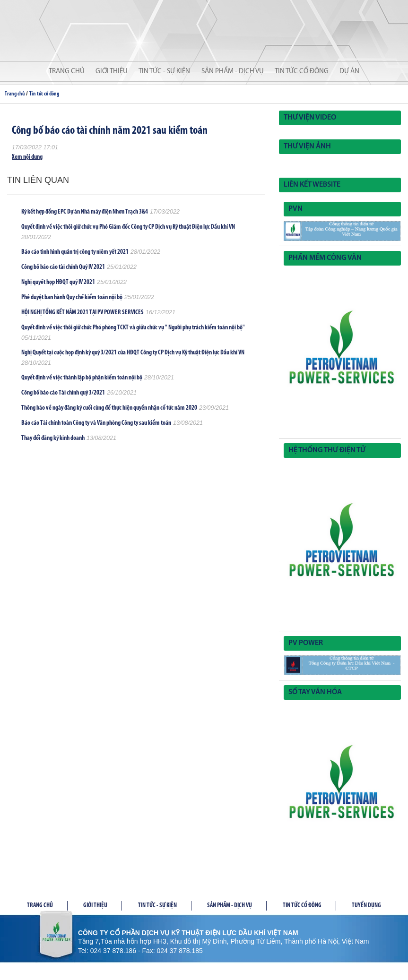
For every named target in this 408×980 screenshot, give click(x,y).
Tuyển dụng (366, 906)
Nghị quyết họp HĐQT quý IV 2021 (58, 282)
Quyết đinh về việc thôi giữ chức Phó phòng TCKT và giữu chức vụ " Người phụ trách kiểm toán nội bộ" (133, 328)
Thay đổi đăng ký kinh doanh (53, 438)
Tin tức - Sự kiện (164, 72)
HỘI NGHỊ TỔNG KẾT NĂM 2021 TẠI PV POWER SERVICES (82, 313)
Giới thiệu (112, 72)
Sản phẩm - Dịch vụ (233, 72)
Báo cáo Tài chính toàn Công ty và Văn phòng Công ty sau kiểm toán (96, 423)
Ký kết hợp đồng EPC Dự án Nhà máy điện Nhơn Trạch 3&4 (85, 212)
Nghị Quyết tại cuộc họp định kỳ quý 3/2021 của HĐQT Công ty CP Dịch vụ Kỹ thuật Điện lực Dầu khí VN (133, 353)
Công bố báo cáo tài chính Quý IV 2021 (63, 267)
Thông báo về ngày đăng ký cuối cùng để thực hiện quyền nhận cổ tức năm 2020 (109, 408)
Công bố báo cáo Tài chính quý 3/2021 (63, 393)
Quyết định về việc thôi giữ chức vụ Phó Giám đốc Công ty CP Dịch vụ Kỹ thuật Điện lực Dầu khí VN (128, 227)
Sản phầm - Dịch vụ (230, 906)
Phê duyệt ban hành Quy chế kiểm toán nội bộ (72, 297)
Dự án (349, 72)
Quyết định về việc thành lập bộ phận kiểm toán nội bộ (82, 378)
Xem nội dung (27, 157)
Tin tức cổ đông (302, 72)
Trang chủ (67, 72)
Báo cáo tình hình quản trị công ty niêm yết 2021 (75, 252)
